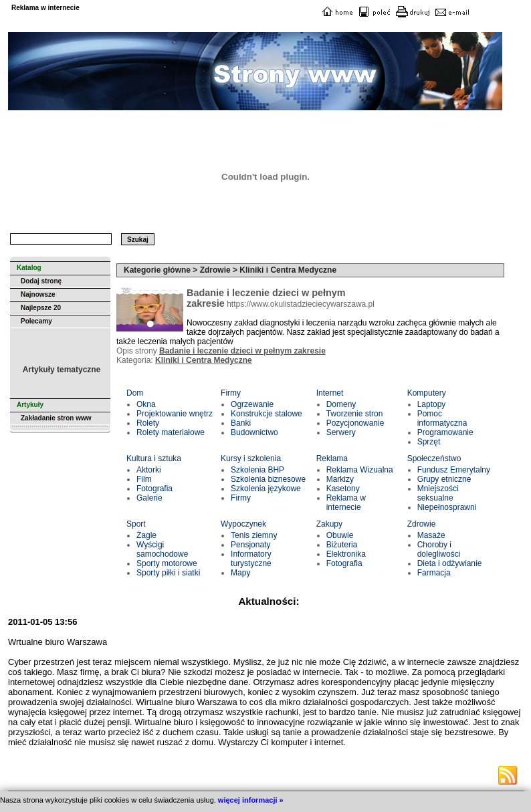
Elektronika (346, 554)
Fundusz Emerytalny (454, 470)
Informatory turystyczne (251, 559)
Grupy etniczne (444, 479)
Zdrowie (422, 524)
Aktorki (149, 470)
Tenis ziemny (254, 535)
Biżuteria (342, 545)
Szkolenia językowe (266, 489)
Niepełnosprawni (447, 507)
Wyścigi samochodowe (162, 549)
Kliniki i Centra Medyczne (204, 360)
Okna (146, 404)
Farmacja (434, 573)
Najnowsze (38, 294)
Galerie (149, 498)
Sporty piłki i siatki (168, 573)
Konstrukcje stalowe (267, 414)
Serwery (341, 432)
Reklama (332, 458)
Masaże (431, 535)
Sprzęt (429, 442)
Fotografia (154, 489)
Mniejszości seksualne (438, 493)
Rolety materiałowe (171, 432)
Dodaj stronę (41, 281)
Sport (136, 524)
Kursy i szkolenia (251, 458)
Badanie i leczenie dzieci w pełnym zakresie (242, 351)
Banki (241, 423)
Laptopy (432, 404)
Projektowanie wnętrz (175, 414)
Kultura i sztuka (154, 458)
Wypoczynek (243, 524)
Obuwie (340, 535)
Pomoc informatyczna (442, 418)
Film (144, 479)
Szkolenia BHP (257, 470)
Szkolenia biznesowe (268, 479)
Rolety (148, 423)
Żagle (146, 535)
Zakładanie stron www (56, 418)
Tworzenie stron (355, 414)
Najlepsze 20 (41, 308)
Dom (135, 393)
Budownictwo (254, 432)
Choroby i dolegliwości (439, 549)
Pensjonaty (250, 545)
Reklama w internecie (346, 503)
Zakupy (329, 524)
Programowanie (445, 432)
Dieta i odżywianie (450, 563)
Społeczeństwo (434, 458)
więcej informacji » (251, 800)
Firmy (231, 393)
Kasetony (343, 489)
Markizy (340, 479)
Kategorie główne (157, 270)
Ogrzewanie (252, 404)
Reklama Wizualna (360, 470)
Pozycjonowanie (355, 423)
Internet (330, 393)
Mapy (240, 573)
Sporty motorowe (167, 563)
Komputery (427, 393)
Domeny (341, 404)
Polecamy (36, 321)
